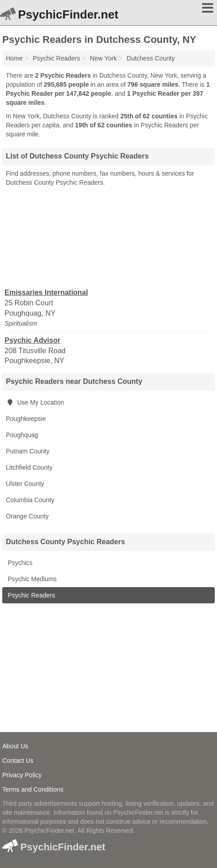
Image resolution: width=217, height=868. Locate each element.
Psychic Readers (30, 595)
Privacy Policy (22, 775)
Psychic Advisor (32, 340)
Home (14, 58)
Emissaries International (46, 292)
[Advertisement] (109, 237)
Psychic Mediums (31, 579)
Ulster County (25, 484)
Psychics (19, 563)
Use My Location (35, 402)
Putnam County (28, 451)
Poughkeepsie (26, 419)
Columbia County (30, 500)
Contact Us (18, 761)
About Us (15, 746)
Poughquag (22, 435)
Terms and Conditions (33, 789)
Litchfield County (29, 467)
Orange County (27, 516)
